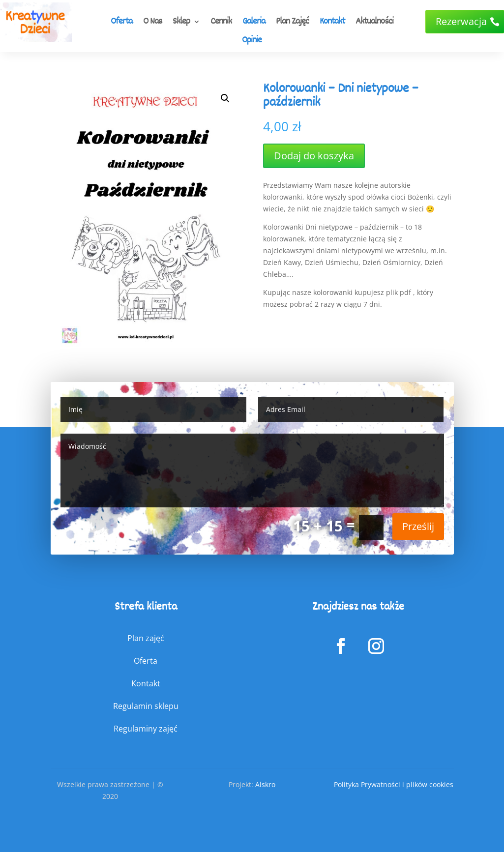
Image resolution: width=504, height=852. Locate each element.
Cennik (221, 22)
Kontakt (332, 22)
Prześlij (418, 526)
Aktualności (374, 22)
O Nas (152, 22)
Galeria (254, 22)
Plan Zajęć (292, 22)
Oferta (121, 22)
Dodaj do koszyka (314, 156)
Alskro (265, 784)
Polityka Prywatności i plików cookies (394, 784)
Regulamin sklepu (146, 706)
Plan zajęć (146, 638)
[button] (225, 98)
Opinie (252, 41)
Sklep (181, 22)
